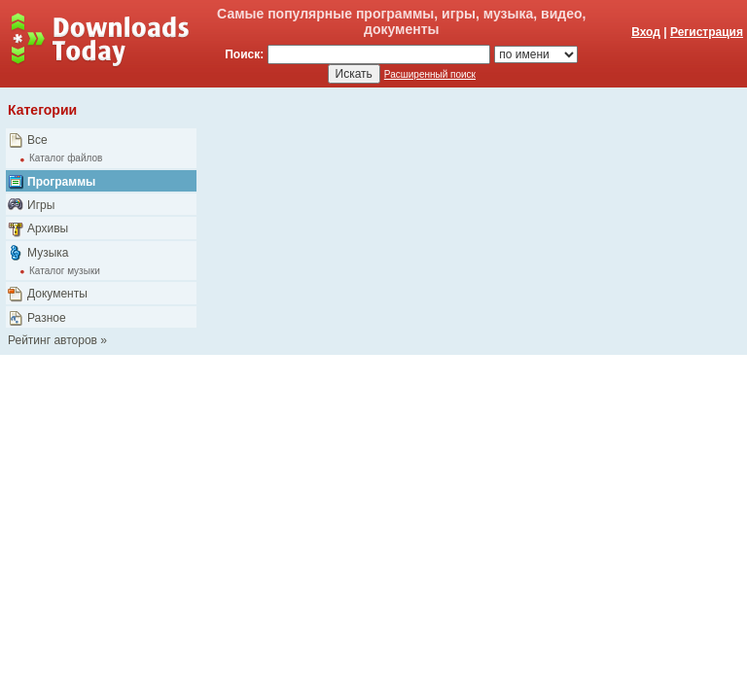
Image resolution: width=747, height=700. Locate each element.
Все (37, 140)
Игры (41, 205)
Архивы (48, 228)
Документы (57, 294)
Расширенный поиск (430, 74)
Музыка (48, 253)
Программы (61, 182)
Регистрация (707, 32)
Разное (47, 318)
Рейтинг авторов (53, 340)
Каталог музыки (65, 271)
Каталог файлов (66, 158)
